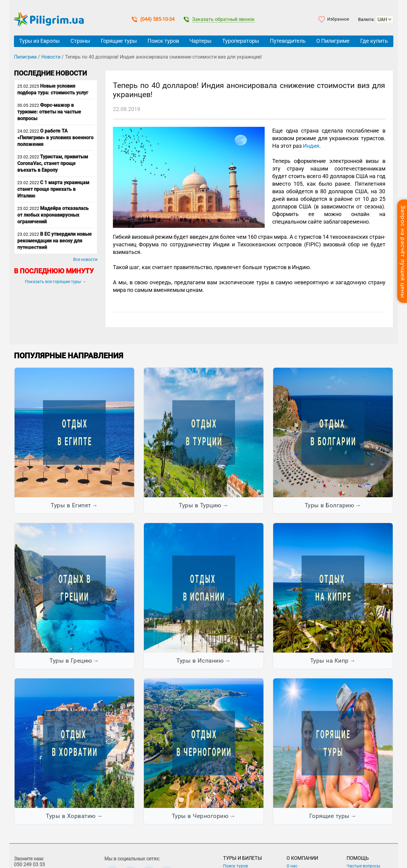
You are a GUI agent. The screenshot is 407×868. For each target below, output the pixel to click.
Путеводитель (288, 41)
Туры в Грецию (71, 661)
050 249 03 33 (29, 865)
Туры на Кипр (329, 661)
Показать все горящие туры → (56, 282)
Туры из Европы (39, 41)
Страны (80, 41)
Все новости (85, 259)
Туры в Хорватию (71, 816)
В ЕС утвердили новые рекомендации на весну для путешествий (54, 241)
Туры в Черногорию (200, 816)
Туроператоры (241, 41)
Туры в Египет (71, 505)
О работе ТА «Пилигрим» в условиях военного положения (55, 138)
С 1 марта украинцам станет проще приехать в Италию (53, 189)
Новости (51, 57)
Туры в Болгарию (330, 505)
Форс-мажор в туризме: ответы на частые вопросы (49, 112)
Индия (311, 146)
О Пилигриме (333, 41)
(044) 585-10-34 (153, 19)
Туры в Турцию (200, 505)
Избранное (338, 19)
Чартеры (200, 41)
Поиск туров (163, 41)
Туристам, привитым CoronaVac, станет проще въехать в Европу (53, 163)
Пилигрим (25, 57)
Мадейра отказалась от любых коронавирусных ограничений (53, 215)
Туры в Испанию (200, 661)
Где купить (374, 41)
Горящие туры (119, 41)
